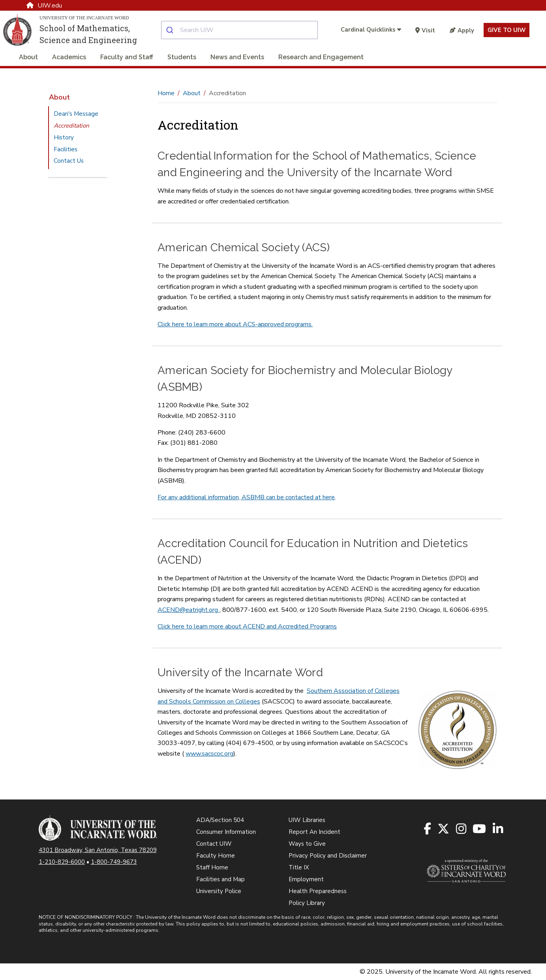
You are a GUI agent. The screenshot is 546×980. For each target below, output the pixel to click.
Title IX (299, 867)
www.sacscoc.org (209, 754)
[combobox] (246, 30)
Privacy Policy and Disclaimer (328, 856)
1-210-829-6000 (62, 862)
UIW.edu (44, 6)
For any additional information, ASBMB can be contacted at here (246, 497)
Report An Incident (314, 832)
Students (182, 57)
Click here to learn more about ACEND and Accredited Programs (247, 626)
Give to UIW (507, 30)
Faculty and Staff (127, 57)
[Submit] (171, 30)
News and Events (237, 57)
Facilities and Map (220, 879)
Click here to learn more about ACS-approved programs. (235, 324)
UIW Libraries (307, 820)
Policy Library (307, 903)
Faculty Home (216, 856)
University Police (219, 891)
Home (166, 93)
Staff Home (212, 867)
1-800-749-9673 (114, 862)
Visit (425, 30)
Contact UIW (214, 844)
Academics (69, 57)
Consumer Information (226, 832)
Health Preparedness (318, 891)
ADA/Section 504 (220, 820)
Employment (306, 879)
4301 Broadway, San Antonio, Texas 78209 (98, 850)
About (28, 57)
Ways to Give (307, 844)
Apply (462, 30)
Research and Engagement (321, 57)
